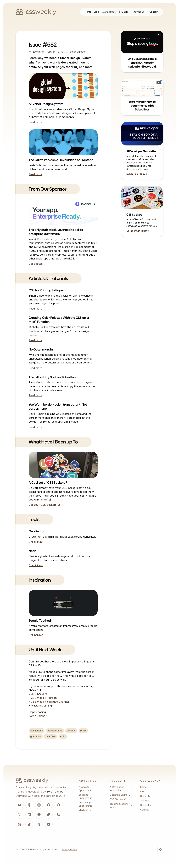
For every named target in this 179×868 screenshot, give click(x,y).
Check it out (36, 542)
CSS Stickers (39, 694)
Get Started (36, 264)
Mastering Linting (41, 706)
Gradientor (37, 531)
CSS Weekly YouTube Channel (50, 702)
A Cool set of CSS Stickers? (48, 483)
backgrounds (55, 731)
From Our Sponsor (48, 189)
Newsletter (109, 12)
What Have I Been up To (53, 442)
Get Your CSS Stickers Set (45, 505)
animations (37, 731)
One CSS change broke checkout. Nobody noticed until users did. (142, 63)
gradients (36, 736)
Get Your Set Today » (138, 231)
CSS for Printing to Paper (46, 290)
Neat (32, 551)
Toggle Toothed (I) (42, 621)
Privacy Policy (69, 849)
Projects (125, 12)
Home (88, 12)
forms (83, 731)
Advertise (140, 12)
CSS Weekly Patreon (44, 698)
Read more (35, 122)
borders (71, 731)
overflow (51, 736)
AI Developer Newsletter (142, 151)
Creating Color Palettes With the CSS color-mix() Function (60, 320)
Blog (96, 12)
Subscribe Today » (137, 174)
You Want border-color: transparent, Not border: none (58, 406)
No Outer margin (41, 349)
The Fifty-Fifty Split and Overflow (52, 377)
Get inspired (36, 635)
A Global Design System (46, 104)
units (63, 736)
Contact (154, 12)
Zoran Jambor (79, 52)
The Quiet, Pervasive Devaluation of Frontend (61, 160)
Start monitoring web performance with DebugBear (142, 106)
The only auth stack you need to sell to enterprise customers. (56, 232)
